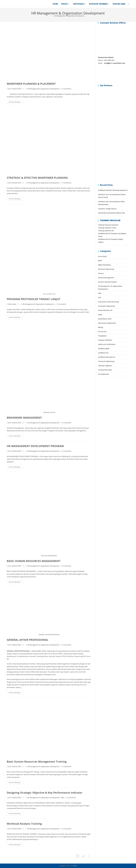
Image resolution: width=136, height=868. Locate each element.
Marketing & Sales (105, 319)
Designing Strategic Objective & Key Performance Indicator (45, 793)
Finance (101, 273)
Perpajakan (102, 336)
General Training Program (107, 282)
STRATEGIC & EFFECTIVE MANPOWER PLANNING (37, 178)
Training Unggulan (105, 366)
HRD (63, 798)
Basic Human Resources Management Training (37, 761)
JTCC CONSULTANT (15, 89)
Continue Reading (16, 102)
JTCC (75, 866)
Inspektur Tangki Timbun (107, 209)
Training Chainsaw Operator (108, 225)
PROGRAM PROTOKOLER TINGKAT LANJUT (34, 299)
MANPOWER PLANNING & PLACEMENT (31, 84)
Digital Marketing (104, 265)
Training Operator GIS (106, 231)
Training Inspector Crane (107, 228)
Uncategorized (103, 374)
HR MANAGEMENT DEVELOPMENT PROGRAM (35, 446)
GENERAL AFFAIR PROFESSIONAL (28, 640)
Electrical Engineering (106, 269)
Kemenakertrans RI (105, 310)
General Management (106, 278)
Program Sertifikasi (105, 340)
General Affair (37, 651)
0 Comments (67, 89)
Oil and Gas (102, 332)
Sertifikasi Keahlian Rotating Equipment (113, 190)
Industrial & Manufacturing (108, 302)
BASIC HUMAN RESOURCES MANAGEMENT (34, 561)
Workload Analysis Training (24, 824)
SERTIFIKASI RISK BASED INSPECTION (111, 213)
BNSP (100, 261)
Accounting (102, 256)
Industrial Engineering (106, 306)
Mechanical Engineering (107, 323)
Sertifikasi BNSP (104, 349)
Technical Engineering (106, 361)
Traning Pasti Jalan (105, 370)
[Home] (52, 16)
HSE (100, 298)
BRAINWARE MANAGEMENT (24, 418)
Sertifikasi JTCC (103, 353)
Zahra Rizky (12, 304)
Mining (101, 327)
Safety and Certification (107, 344)
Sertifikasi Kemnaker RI (107, 357)
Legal (100, 315)
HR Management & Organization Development (69, 16)
